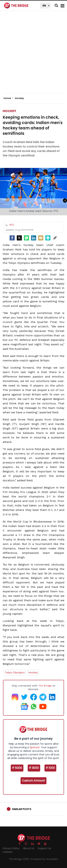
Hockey (9, 111)
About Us (29, 848)
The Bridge (45, 686)
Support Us (44, 848)
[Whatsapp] (26, 238)
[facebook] (12, 238)
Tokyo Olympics (15, 673)
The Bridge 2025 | (20, 859)
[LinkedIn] (34, 238)
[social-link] (55, 238)
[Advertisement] (33, 55)
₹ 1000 (50, 768)
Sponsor (35, 747)
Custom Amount (33, 781)
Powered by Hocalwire (44, 859)
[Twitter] (19, 238)
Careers (8, 852)
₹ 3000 (34, 768)
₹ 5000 (17, 768)
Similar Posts (22, 809)
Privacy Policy (11, 848)
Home (8, 98)
